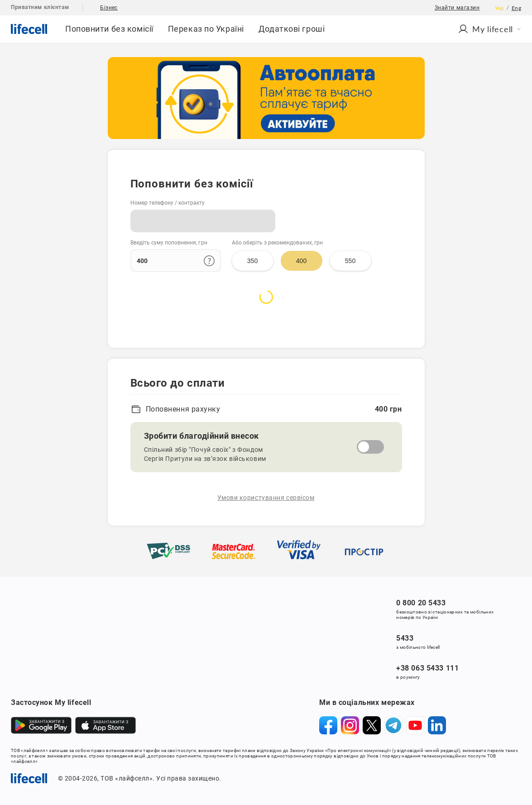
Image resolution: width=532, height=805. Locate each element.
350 (252, 261)
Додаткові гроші (292, 29)
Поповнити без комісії (109, 29)
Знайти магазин (457, 8)
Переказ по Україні (206, 29)
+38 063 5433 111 (427, 668)
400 (301, 261)
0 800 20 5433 (421, 603)
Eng (516, 8)
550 (350, 261)
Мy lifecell (489, 29)
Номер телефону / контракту (168, 203)
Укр (500, 8)
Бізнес (109, 8)
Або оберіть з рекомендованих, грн (277, 243)
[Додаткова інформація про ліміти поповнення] (209, 261)
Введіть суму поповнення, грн (169, 243)
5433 (405, 638)
